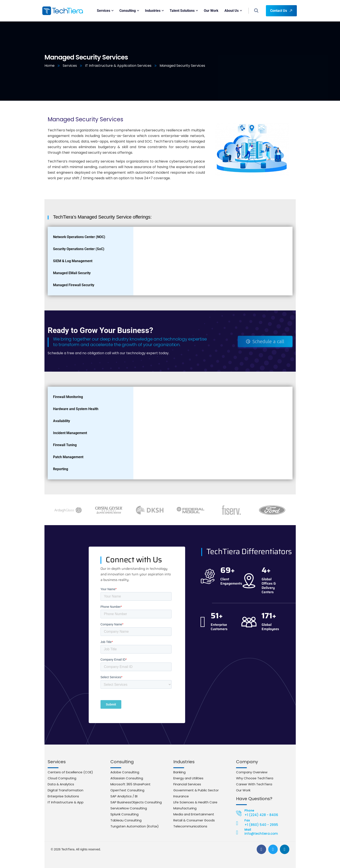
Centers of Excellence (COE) (70, 772)
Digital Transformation (66, 790)
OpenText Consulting (127, 790)
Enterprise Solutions (63, 796)
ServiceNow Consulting (129, 808)
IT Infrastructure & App (66, 802)
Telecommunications (190, 826)
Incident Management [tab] (70, 433)
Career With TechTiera (254, 784)
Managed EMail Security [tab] (72, 273)
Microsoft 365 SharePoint (130, 784)
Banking (179, 772)
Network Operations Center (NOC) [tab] (79, 237)
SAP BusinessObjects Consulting (136, 802)
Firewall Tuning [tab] (65, 445)
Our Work (243, 790)
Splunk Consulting (124, 814)
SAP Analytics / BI (124, 796)
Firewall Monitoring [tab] (68, 397)
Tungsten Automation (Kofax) (135, 826)
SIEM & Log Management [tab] (73, 261)
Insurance (181, 796)
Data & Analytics (61, 784)
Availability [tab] (62, 421)
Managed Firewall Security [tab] (74, 285)
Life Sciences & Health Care (195, 802)
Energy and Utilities (188, 778)
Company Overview (252, 772)
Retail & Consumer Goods (194, 820)
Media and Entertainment (194, 814)
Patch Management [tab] (68, 457)
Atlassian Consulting (127, 778)
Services (70, 66)
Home (50, 66)
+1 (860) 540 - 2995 (261, 825)
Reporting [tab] (61, 469)
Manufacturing (185, 808)
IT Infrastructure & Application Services (118, 66)
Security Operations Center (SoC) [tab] (79, 249)
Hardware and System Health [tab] (76, 409)
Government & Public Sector (196, 790)
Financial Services (187, 784)
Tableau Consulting (126, 820)
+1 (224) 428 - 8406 (261, 815)
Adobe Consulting (125, 772)
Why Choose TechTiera (255, 778)
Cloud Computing (62, 778)
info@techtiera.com (261, 834)
